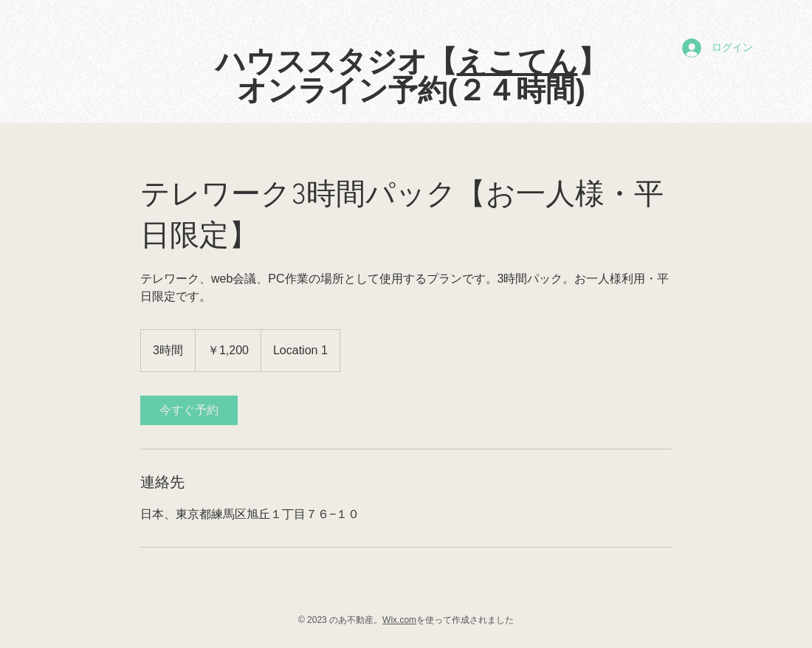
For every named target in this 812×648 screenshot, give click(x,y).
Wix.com (399, 620)
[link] (189, 410)
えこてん (517, 61)
